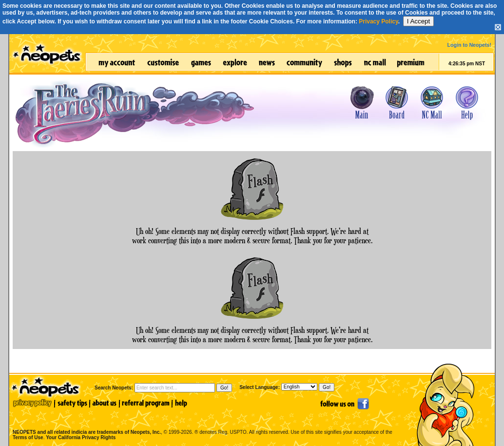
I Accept (418, 21)
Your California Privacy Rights (81, 437)
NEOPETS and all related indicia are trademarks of (86, 422)
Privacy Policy (378, 21)
